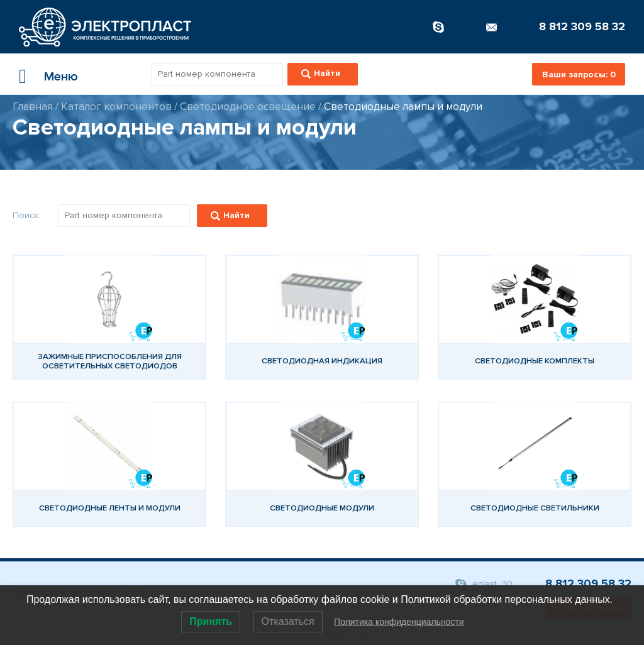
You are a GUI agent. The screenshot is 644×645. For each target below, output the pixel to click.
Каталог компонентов (116, 107)
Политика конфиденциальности (399, 622)
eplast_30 (484, 584)
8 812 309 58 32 (582, 26)
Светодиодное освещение (248, 107)
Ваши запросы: (579, 74)
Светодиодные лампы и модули (403, 107)
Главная (33, 107)
